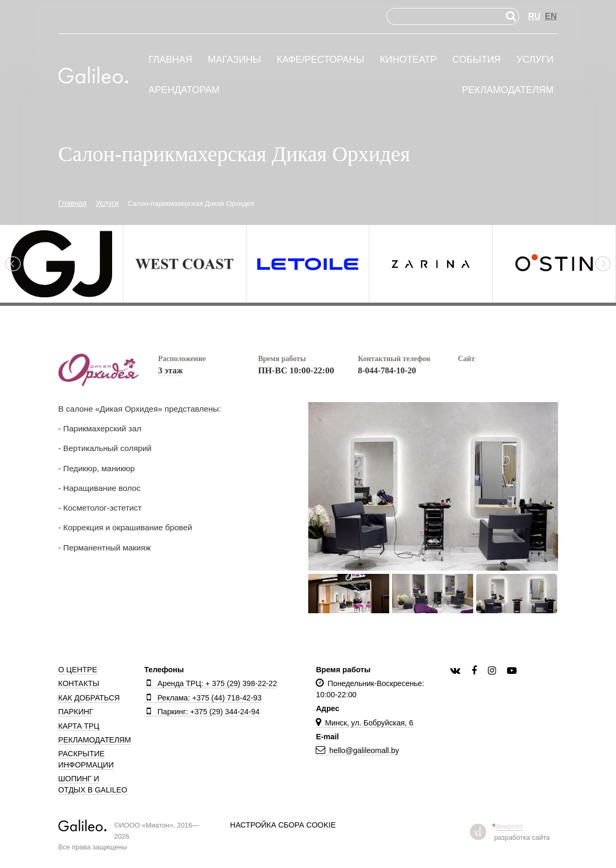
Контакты (79, 683)
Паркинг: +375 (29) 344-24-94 (202, 712)
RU (534, 16)
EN (551, 16)
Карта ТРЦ (79, 726)
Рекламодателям (508, 90)
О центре (78, 670)
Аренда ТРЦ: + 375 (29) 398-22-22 (210, 683)
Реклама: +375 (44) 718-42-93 (203, 698)
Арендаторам (184, 90)
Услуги (535, 60)
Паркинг (76, 712)
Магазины (234, 60)
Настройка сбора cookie (283, 825)
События (476, 60)
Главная (170, 60)
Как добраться (89, 698)
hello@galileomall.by (357, 750)
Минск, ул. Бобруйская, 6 (364, 723)
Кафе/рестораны (320, 60)
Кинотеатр (408, 60)
